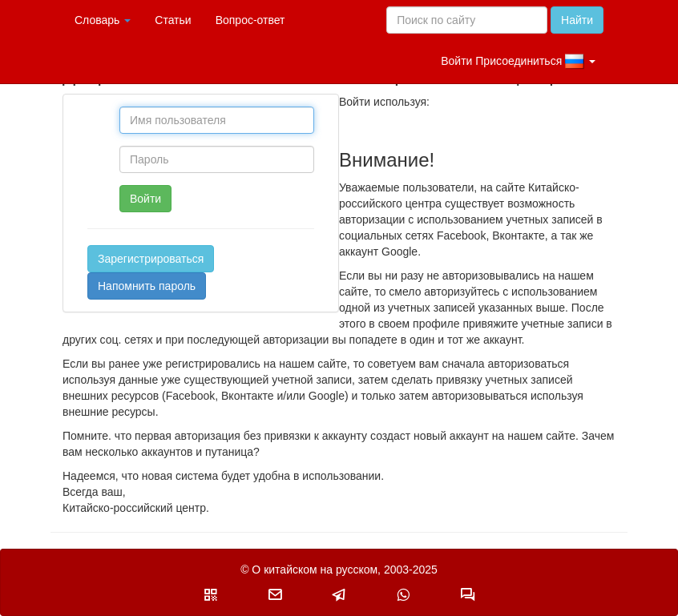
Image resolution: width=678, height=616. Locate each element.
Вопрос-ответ (250, 20)
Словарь (103, 20)
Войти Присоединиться (518, 62)
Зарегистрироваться (151, 259)
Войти (145, 199)
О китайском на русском (315, 570)
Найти (577, 20)
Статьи (173, 20)
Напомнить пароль (147, 286)
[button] (211, 594)
